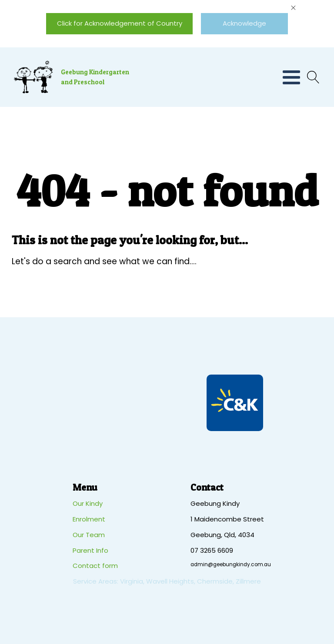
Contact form (95, 566)
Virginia (132, 581)
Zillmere (248, 581)
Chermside (215, 581)
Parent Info (90, 550)
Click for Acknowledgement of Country (120, 23)
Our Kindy (88, 503)
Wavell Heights (170, 581)
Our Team (89, 535)
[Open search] (311, 77)
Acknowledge (244, 23)
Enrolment (89, 519)
